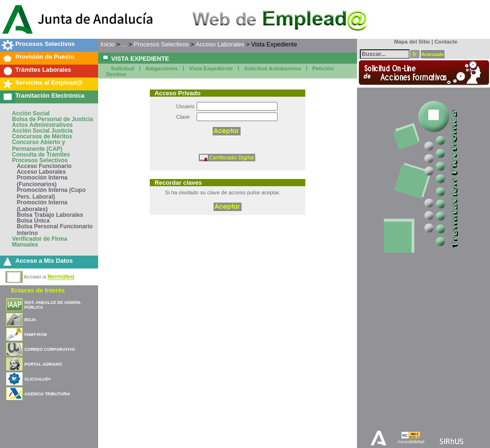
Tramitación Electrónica (50, 95)
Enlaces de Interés (38, 290)
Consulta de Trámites (41, 155)
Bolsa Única (33, 221)
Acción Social (31, 113)
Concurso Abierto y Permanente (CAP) (39, 146)
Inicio (108, 44)
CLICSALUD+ (38, 379)
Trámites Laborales (43, 70)
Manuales (25, 245)
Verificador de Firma (39, 239)
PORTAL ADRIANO (43, 364)
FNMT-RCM (36, 335)
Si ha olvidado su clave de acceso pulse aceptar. (223, 192)
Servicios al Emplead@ (49, 83)
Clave (183, 117)
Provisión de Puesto (45, 57)
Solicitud (123, 68)
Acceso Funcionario (44, 166)
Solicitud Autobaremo (273, 68)
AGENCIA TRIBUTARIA (47, 394)
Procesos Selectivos (45, 44)
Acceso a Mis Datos (44, 261)
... (124, 44)
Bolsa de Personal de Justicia (52, 119)
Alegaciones (162, 68)
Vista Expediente (211, 68)
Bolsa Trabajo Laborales (50, 215)
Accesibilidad (411, 442)
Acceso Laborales (41, 172)
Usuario (185, 106)
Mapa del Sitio (410, 42)
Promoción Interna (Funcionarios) (42, 181)
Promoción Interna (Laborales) (42, 206)
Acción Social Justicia (42, 131)
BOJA (30, 320)
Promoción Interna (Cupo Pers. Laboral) (51, 193)
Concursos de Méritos (42, 136)
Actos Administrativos (42, 125)
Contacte (446, 42)
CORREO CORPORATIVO (50, 349)
